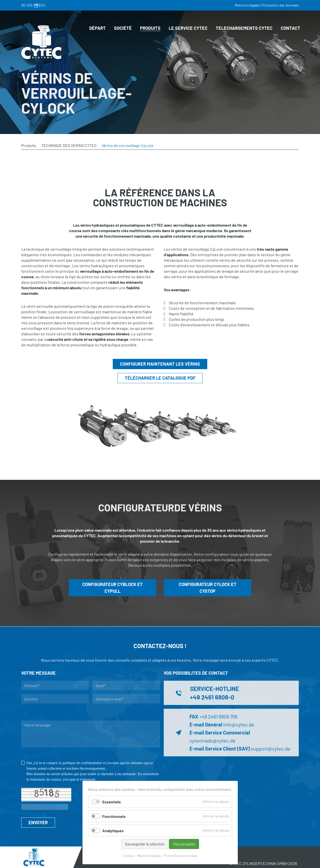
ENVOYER (38, 822)
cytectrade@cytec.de (212, 741)
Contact (129, 856)
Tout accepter (184, 844)
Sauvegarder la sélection (145, 844)
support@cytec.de (271, 749)
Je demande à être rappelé (126, 712)
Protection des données (180, 856)
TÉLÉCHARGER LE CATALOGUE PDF (160, 378)
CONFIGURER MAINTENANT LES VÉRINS (160, 364)
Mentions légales (149, 856)
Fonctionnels (114, 816)
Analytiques (113, 831)
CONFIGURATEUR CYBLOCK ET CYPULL (112, 588)
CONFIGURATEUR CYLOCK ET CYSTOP (208, 588)
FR (36, 5)
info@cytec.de (239, 725)
